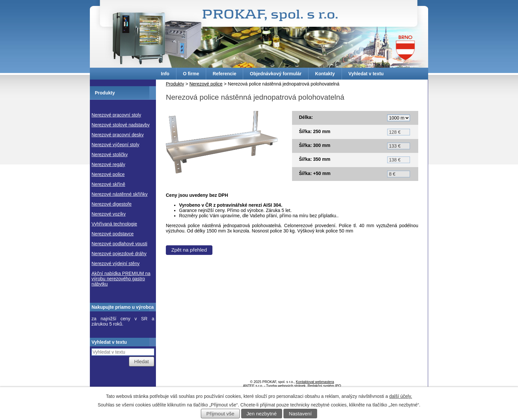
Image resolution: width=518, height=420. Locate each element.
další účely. (401, 396)
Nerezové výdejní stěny (116, 263)
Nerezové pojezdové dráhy (119, 254)
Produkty (175, 84)
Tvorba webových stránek (286, 386)
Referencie (225, 74)
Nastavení (300, 414)
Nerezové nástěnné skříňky (120, 194)
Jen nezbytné (262, 414)
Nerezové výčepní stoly (115, 145)
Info (165, 74)
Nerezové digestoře (111, 204)
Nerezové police (206, 84)
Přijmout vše (221, 414)
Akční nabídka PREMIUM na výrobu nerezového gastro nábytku (121, 279)
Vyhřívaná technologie (114, 224)
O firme (191, 74)
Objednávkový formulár (276, 74)
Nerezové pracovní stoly (116, 115)
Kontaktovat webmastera (315, 382)
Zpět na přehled (189, 250)
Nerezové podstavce (113, 234)
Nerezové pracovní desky (118, 135)
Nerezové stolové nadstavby (121, 125)
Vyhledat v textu (366, 74)
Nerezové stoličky (110, 155)
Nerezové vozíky (109, 214)
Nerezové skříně (108, 184)
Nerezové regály (108, 164)
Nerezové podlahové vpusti (119, 244)
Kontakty (325, 74)
